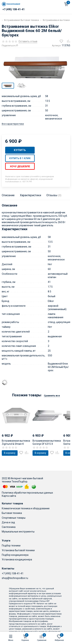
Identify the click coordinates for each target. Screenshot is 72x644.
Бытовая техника (12, 513)
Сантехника (9, 527)
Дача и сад (8, 522)
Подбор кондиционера (15, 555)
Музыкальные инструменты (18, 532)
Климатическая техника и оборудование (26, 508)
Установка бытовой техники (18, 550)
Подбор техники (11, 546)
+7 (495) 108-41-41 (13, 573)
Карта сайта (9, 496)
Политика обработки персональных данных (27, 493)
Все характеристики (13, 124)
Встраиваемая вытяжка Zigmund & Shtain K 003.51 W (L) (16, 444)
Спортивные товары (14, 518)
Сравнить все (52, 396)
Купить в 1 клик (20, 158)
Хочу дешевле (20, 166)
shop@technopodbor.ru (15, 578)
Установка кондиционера (17, 560)
